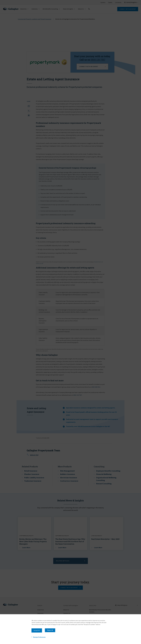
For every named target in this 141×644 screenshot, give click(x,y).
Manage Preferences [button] (39, 637)
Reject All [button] (50, 630)
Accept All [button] (37, 630)
